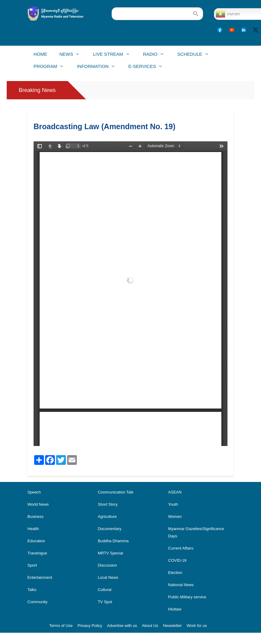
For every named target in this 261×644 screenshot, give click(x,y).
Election (175, 573)
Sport (32, 565)
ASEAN (175, 492)
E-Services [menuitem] (142, 68)
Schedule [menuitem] (189, 56)
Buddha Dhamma (113, 541)
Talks (32, 590)
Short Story (108, 504)
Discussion (107, 565)
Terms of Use (61, 626)
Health (33, 529)
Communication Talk (116, 492)
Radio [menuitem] (150, 56)
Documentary (110, 529)
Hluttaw (175, 609)
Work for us (197, 626)
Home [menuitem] (40, 54)
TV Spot (105, 602)
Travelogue (37, 553)
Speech (34, 492)
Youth (173, 504)
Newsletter (172, 626)
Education (36, 541)
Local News (108, 577)
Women (175, 517)
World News (38, 504)
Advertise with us (122, 626)
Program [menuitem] (45, 68)
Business (36, 517)
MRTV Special (111, 553)
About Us (150, 626)
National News (181, 585)
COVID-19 (177, 560)
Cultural (105, 590)
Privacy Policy (90, 626)
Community (38, 602)
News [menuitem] (66, 56)
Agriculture (107, 517)
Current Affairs (181, 548)
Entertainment (40, 577)
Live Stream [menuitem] (108, 56)
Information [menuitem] (93, 68)
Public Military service (187, 597)
